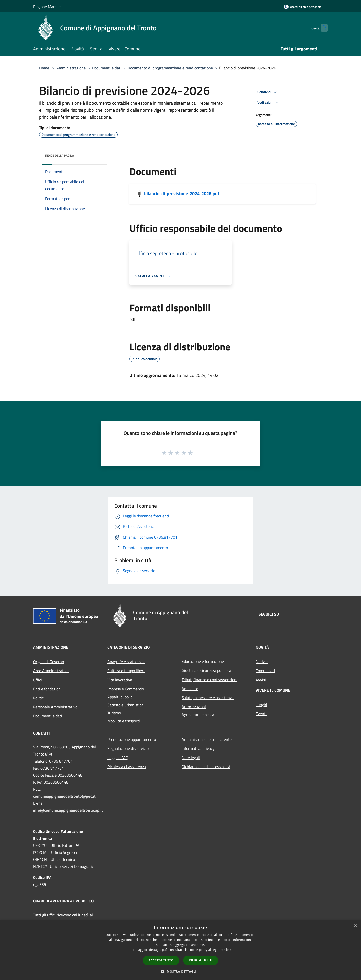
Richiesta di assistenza (127, 767)
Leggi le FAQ (118, 758)
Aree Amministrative (51, 671)
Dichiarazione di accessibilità (206, 767)
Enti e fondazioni (47, 689)
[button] (180, 971)
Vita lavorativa (120, 680)
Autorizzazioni (194, 707)
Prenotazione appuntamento (132, 739)
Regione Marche (47, 7)
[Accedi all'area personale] (303, 7)
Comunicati (265, 671)
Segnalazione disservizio (128, 748)
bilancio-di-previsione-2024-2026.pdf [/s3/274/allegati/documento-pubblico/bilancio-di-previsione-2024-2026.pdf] (182, 194)
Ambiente (190, 689)
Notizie (262, 662)
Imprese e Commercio (126, 689)
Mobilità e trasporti (124, 721)
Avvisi (261, 680)
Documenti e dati (107, 68)
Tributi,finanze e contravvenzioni (209, 680)
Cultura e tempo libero (126, 671)
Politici (39, 698)
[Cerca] (322, 28)
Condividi (268, 92)
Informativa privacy (198, 748)
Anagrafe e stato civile (126, 662)
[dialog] (180, 950)
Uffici (37, 680)
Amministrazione (71, 68)
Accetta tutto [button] (161, 960)
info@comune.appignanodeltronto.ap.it (68, 810)
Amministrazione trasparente (207, 739)
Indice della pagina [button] (60, 155)
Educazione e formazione (203, 661)
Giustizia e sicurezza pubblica (206, 670)
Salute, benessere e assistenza (208, 698)
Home (44, 68)
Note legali (191, 758)
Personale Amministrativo (55, 707)
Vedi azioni (269, 103)
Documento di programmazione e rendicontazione (170, 68)
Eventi (261, 714)
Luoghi (261, 705)
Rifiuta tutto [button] (201, 960)
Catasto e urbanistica (125, 705)
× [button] (355, 925)
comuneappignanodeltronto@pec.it (64, 796)
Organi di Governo (49, 662)
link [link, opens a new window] (229, 950)
